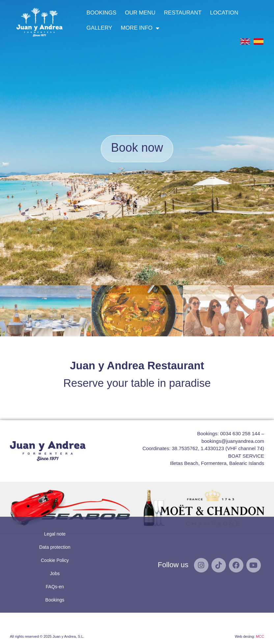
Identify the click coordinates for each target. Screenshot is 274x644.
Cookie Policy (55, 513)
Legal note (55, 486)
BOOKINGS (102, 13)
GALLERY (99, 28)
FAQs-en (55, 539)
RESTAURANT (183, 13)
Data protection (55, 500)
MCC (260, 636)
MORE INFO (140, 28)
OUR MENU (140, 13)
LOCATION (224, 13)
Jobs (55, 526)
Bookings (55, 552)
